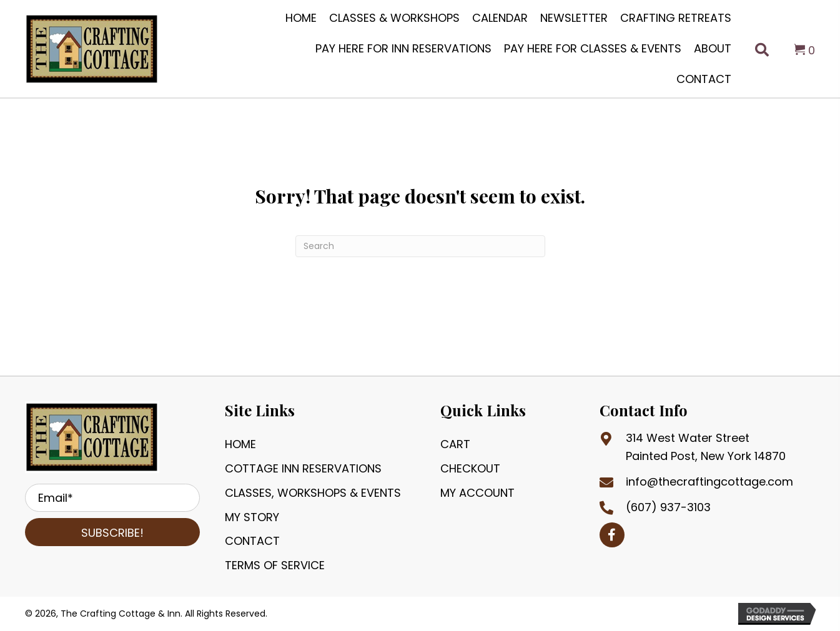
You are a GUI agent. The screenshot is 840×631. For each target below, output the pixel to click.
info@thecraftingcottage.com (709, 482)
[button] (112, 532)
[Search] (420, 246)
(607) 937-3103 (668, 507)
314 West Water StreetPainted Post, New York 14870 (706, 447)
